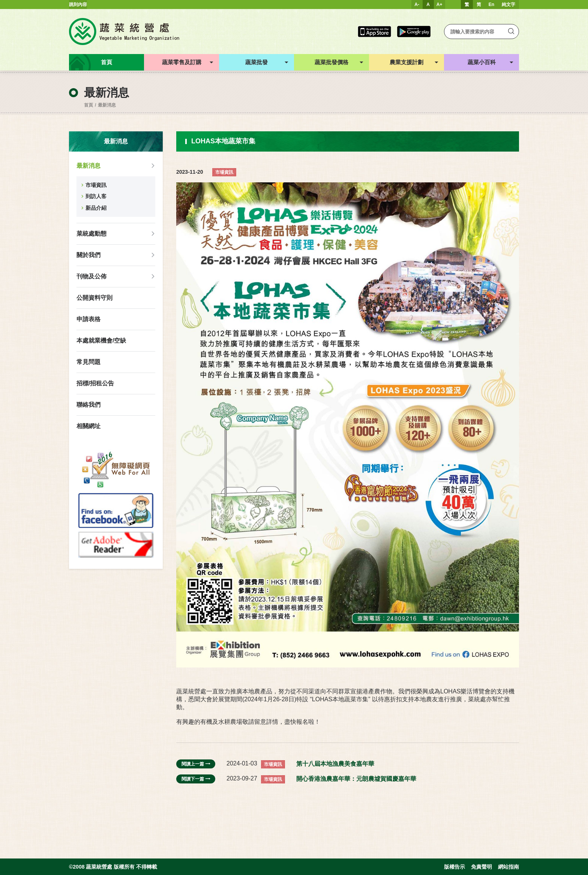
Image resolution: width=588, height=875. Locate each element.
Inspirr (36, 872)
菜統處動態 (91, 234)
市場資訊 (96, 185)
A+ (439, 5)
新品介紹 (96, 208)
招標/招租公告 (95, 383)
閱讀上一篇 (196, 764)
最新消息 (107, 105)
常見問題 (88, 362)
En (491, 5)
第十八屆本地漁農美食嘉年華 (335, 764)
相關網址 (88, 426)
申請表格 (88, 319)
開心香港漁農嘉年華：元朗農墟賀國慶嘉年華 (356, 779)
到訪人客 (96, 196)
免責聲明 (481, 867)
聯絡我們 (88, 405)
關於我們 (88, 255)
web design (11, 872)
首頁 (88, 105)
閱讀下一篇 (196, 779)
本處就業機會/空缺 (101, 341)
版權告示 (454, 867)
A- (417, 5)
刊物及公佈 (91, 276)
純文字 (508, 5)
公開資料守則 (94, 298)
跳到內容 (78, 5)
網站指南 (508, 867)
